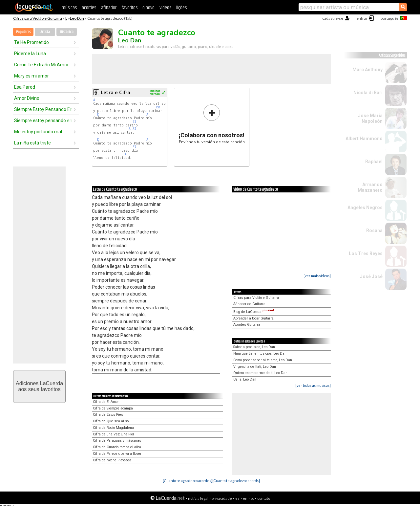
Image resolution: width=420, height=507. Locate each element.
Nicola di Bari (368, 93)
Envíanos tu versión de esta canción (212, 124)
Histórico (67, 32)
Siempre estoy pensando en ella (44, 121)
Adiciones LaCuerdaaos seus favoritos (39, 386)
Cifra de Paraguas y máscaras (117, 441)
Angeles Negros (365, 208)
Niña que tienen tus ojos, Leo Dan (260, 353)
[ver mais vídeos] (317, 276)
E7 (135, 122)
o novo (148, 8)
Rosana (374, 231)
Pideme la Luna (30, 54)
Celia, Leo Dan (245, 379)
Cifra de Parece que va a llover (117, 454)
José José (371, 276)
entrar (362, 18)
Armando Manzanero (370, 187)
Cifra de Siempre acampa (113, 408)
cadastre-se (333, 18)
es (237, 498)
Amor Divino (27, 98)
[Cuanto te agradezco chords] (236, 481)
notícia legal (198, 498)
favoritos (129, 8)
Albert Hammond (364, 139)
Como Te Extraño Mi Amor (41, 65)
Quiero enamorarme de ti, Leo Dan (260, 373)
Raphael (374, 162)
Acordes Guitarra (247, 325)
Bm (158, 107)
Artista (45, 32)
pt (252, 498)
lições (181, 8)
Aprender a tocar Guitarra (253, 318)
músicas (69, 8)
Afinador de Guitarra (249, 304)
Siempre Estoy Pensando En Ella (44, 109)
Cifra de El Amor (106, 402)
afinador (109, 8)
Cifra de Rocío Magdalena (113, 428)
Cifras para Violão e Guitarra (38, 18)
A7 (135, 129)
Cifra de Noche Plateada (112, 460)
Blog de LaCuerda (254, 312)
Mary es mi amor (31, 76)
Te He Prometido (31, 42)
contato (264, 498)
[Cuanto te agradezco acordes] (188, 481)
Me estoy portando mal (38, 132)
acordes (89, 8)
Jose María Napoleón (370, 118)
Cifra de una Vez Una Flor (114, 434)
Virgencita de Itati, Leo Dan (255, 367)
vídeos (165, 8)
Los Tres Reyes (366, 253)
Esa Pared (25, 87)
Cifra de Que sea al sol (111, 421)
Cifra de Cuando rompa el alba (117, 447)
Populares (23, 32)
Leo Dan (77, 18)
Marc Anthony (367, 70)
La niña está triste (32, 143)
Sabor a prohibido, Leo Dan (254, 347)
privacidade (222, 498)
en (245, 498)
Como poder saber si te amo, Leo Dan (263, 360)
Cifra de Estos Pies (108, 415)
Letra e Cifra (115, 93)
